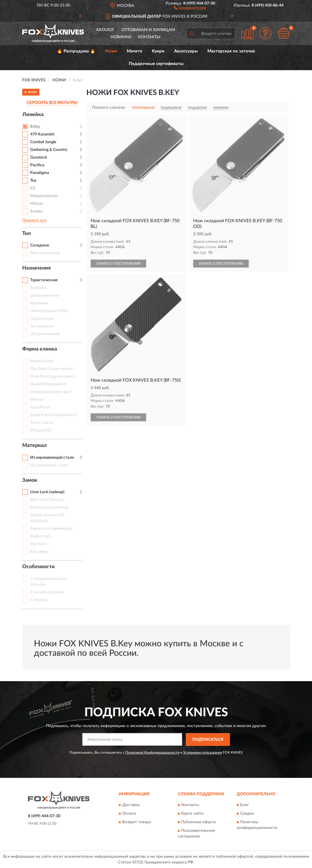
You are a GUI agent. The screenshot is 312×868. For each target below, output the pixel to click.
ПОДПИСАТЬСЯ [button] (208, 740)
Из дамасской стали (49, 465)
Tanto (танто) (42, 423)
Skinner (37, 400)
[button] (190, 7)
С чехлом (39, 600)
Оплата (129, 814)
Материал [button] (34, 446)
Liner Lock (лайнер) (47, 492)
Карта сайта (192, 814)
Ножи (111, 51)
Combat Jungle (43, 142)
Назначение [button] (37, 268)
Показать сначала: (109, 108)
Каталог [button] (105, 30)
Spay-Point (40, 407)
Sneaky (36, 211)
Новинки (121, 37)
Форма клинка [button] (40, 349)
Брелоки (38, 288)
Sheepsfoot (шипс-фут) (51, 392)
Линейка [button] (33, 115)
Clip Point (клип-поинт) (51, 369)
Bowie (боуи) (42, 361)
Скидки (247, 814)
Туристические (44, 280)
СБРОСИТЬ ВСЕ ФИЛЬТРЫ (52, 103)
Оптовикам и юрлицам (148, 30)
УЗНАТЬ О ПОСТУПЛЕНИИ (118, 264)
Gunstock (39, 157)
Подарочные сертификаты (156, 64)
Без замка (39, 552)
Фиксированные (45, 253)
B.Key (35, 127)
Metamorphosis (44, 196)
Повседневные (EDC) (49, 311)
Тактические (42, 326)
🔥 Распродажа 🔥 (76, 51)
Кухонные (39, 303)
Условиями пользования (203, 752)
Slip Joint (38, 544)
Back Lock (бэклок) (47, 500)
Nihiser (37, 204)
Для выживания (45, 296)
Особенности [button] (38, 567)
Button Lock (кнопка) (49, 507)
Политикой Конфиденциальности (152, 752)
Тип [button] (26, 234)
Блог (245, 805)
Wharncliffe (41, 430)
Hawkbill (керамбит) (48, 384)
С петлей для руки (47, 592)
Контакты (149, 37)
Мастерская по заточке (231, 51)
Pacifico (37, 165)
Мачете (134, 51)
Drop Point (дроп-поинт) (53, 377)
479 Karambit (42, 134)
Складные (40, 245)
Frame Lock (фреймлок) (51, 529)
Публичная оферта (198, 822)
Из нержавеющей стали (52, 458)
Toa (33, 181)
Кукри (158, 51)
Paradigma (40, 173)
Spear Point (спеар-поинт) (54, 415)
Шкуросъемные (45, 334)
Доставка (131, 805)
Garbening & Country (49, 150)
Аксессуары (186, 51)
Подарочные (42, 319)
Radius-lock (40, 536)
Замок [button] (30, 480)
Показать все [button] (34, 220)
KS (33, 188)
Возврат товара (136, 822)
